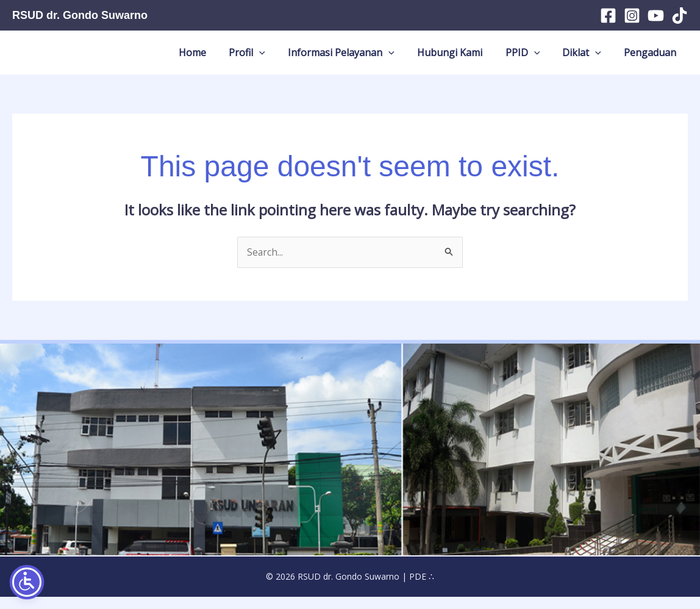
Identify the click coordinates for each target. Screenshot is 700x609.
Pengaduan (654, 59)
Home (245, 59)
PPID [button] (543, 59)
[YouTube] (656, 16)
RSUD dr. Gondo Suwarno (80, 15)
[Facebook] (608, 16)
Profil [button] (292, 59)
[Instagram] (632, 16)
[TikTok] (680, 16)
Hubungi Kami (478, 59)
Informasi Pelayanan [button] (378, 59)
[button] (304, 59)
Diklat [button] (594, 59)
